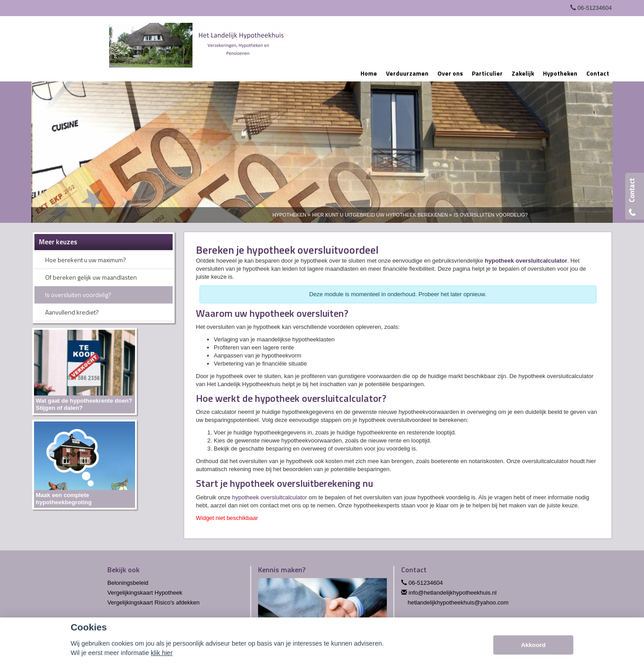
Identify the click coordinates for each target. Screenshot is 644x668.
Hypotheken (289, 215)
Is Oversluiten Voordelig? (491, 215)
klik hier (162, 653)
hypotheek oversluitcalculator (526, 261)
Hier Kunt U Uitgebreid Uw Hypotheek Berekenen (380, 215)
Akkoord (533, 645)
